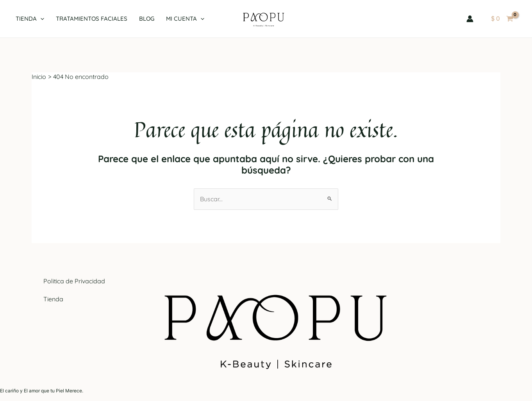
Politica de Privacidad (74, 281)
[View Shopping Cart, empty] (502, 19)
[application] (40, 19)
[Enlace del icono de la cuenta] (470, 19)
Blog (147, 19)
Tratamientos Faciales (92, 19)
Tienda (30, 19)
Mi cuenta (185, 19)
